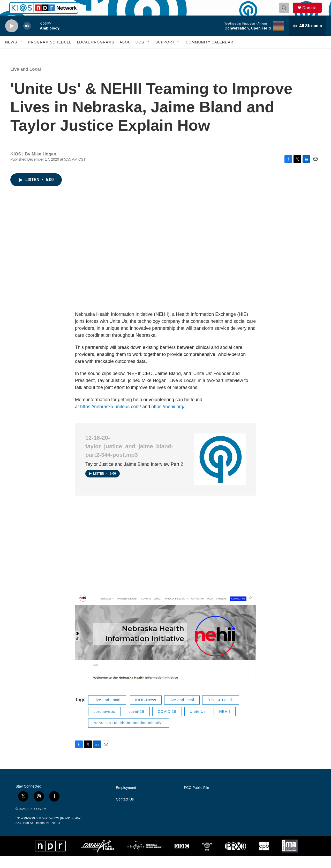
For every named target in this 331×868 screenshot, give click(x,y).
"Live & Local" (221, 712)
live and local (182, 712)
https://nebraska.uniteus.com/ (111, 418)
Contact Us (125, 811)
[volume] (27, 38)
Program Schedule (50, 54)
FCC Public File (196, 799)
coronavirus (104, 723)
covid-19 (136, 723)
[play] (12, 38)
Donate (313, 14)
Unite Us (198, 723)
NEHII (224, 723)
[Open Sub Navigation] (21, 54)
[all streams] (307, 38)
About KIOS (132, 54)
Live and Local (26, 81)
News (11, 54)
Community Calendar (209, 54)
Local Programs (96, 54)
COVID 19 (167, 723)
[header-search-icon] (287, 14)
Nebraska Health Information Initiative (129, 735)
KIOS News (146, 712)
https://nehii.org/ (168, 418)
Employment (126, 799)
